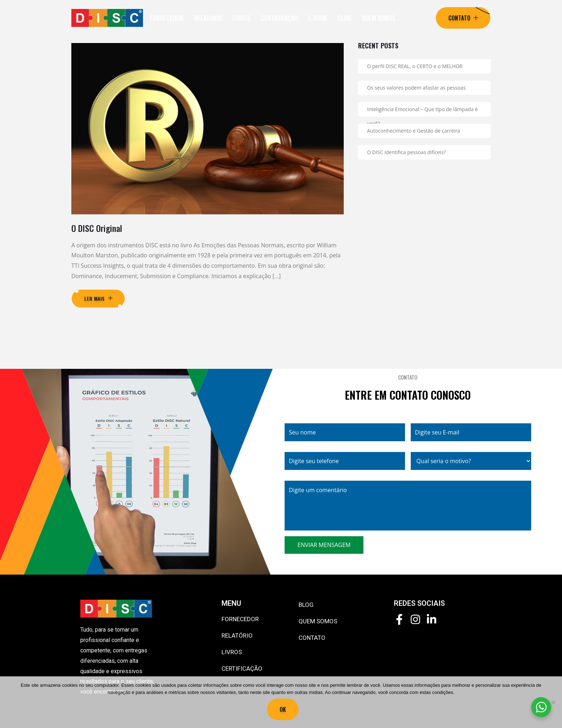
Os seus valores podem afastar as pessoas (416, 88)
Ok (283, 709)
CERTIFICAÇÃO (279, 18)
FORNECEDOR (167, 18)
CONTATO (312, 638)
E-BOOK (318, 18)
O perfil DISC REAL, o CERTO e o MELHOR (415, 66)
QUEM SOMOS (378, 18)
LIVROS (241, 18)
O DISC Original (97, 228)
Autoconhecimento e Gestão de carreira (414, 131)
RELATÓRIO (208, 18)
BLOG (344, 18)
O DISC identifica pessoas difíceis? (406, 152)
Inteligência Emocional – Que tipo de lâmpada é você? (422, 111)
